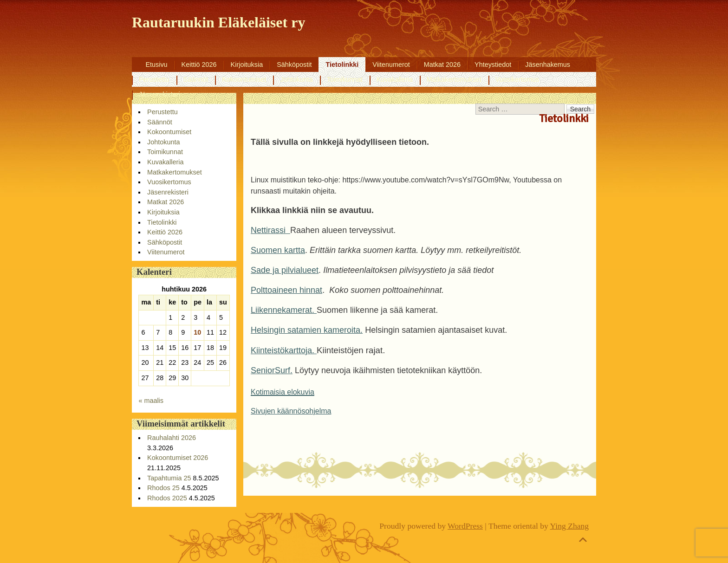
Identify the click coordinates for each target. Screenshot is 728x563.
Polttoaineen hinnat (286, 290)
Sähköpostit (294, 65)
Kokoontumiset (244, 79)
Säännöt (196, 79)
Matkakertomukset (454, 79)
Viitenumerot (391, 65)
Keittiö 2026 (199, 65)
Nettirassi (270, 230)
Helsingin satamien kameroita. (307, 330)
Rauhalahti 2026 (172, 438)
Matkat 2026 (442, 65)
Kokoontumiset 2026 (178, 458)
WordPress (465, 526)
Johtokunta (296, 79)
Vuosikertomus (517, 79)
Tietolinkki (342, 65)
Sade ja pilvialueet (285, 270)
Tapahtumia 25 (169, 478)
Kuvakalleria (395, 79)
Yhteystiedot (493, 65)
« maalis (151, 401)
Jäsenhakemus (548, 65)
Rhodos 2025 (167, 498)
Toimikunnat (345, 79)
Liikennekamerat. (284, 310)
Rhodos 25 (163, 488)
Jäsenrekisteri (159, 94)
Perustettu (154, 79)
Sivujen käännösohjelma (291, 411)
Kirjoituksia (247, 65)
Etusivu (156, 65)
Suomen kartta (278, 250)
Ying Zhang (570, 526)
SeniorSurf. (272, 370)
